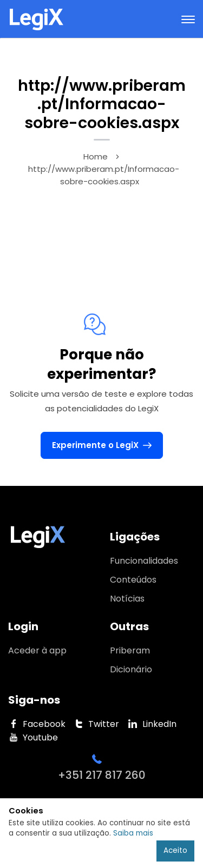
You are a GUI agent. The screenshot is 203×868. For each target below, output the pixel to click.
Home (96, 156)
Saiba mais (133, 833)
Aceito (175, 850)
